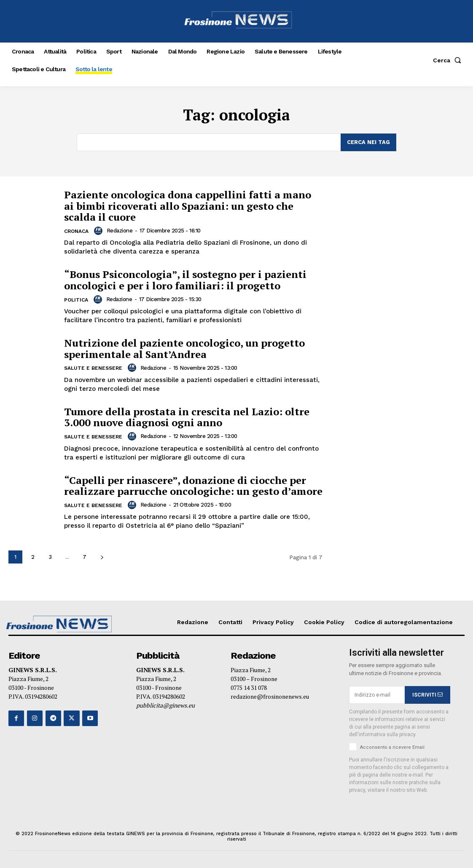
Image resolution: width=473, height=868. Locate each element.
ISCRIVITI (427, 694)
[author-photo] (99, 231)
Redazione (119, 231)
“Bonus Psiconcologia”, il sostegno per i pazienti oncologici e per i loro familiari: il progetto (185, 280)
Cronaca (76, 231)
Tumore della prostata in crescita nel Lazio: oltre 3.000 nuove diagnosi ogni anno (187, 417)
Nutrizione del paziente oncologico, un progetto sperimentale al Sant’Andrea (184, 348)
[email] (377, 695)
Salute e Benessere (93, 368)
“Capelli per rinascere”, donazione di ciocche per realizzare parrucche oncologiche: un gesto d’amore (193, 485)
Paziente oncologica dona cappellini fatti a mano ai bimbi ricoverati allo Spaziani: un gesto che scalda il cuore (188, 206)
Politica (76, 300)
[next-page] (102, 557)
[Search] (368, 142)
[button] (449, 60)
